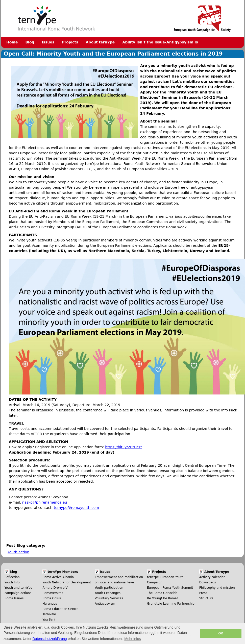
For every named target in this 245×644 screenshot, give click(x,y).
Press (203, 593)
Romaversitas (53, 593)
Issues (48, 42)
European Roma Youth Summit (170, 588)
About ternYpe (100, 42)
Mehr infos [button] (132, 639)
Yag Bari (48, 620)
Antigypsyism (105, 604)
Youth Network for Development (67, 582)
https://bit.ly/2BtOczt (123, 447)
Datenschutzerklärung (50, 639)
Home (12, 42)
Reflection (12, 577)
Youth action (18, 552)
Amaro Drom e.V (55, 588)
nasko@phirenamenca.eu (45, 502)
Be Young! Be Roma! (162, 598)
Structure (206, 598)
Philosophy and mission (217, 588)
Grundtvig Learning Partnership (171, 604)
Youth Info (12, 582)
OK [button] (221, 633)
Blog (30, 42)
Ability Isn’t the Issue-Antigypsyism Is (160, 42)
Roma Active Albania (58, 577)
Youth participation (109, 588)
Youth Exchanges (108, 593)
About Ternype (217, 572)
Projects (70, 42)
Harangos (50, 604)
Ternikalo (49, 614)
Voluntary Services (109, 598)
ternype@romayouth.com (76, 508)
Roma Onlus (52, 598)
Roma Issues (14, 598)
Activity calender (212, 577)
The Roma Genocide (162, 593)
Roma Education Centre (60, 609)
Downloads (208, 582)
